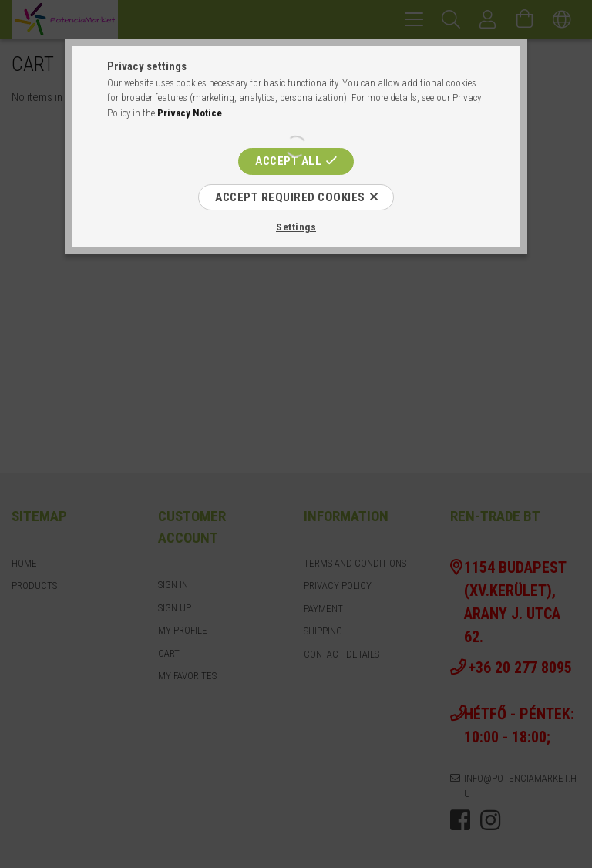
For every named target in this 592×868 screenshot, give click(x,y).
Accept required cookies (290, 197)
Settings (296, 227)
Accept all (288, 161)
